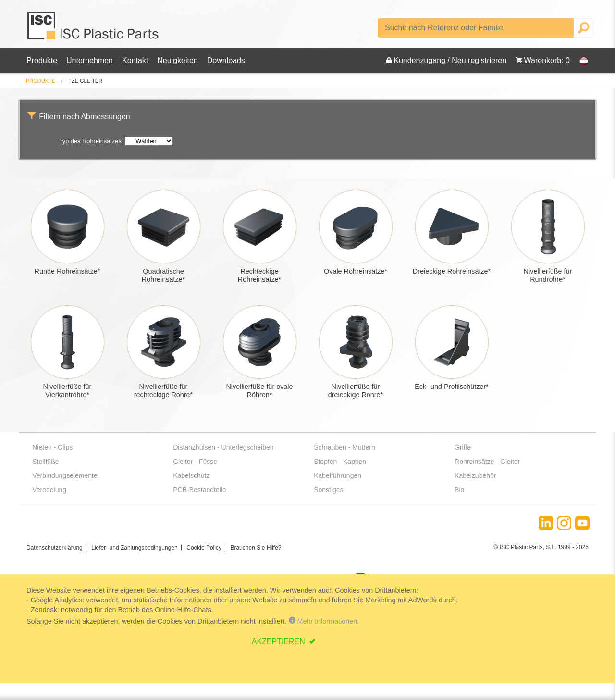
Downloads (226, 60)
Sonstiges (328, 490)
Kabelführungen (338, 475)
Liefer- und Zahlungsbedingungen (134, 548)
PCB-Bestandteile (200, 490)
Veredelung (49, 490)
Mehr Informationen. (324, 621)
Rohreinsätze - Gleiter (487, 462)
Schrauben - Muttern (344, 447)
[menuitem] (41, 81)
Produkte (42, 60)
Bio (459, 490)
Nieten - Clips (52, 447)
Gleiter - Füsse (195, 462)
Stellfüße (45, 462)
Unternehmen (90, 60)
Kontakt (135, 60)
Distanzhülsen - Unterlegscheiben (223, 447)
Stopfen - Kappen (340, 462)
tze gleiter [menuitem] (85, 81)
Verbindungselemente (65, 475)
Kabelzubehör (475, 475)
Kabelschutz (191, 475)
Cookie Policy (204, 548)
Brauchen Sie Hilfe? (256, 548)
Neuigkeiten (178, 60)
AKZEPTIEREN (280, 642)
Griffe (463, 447)
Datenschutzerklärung (55, 548)
